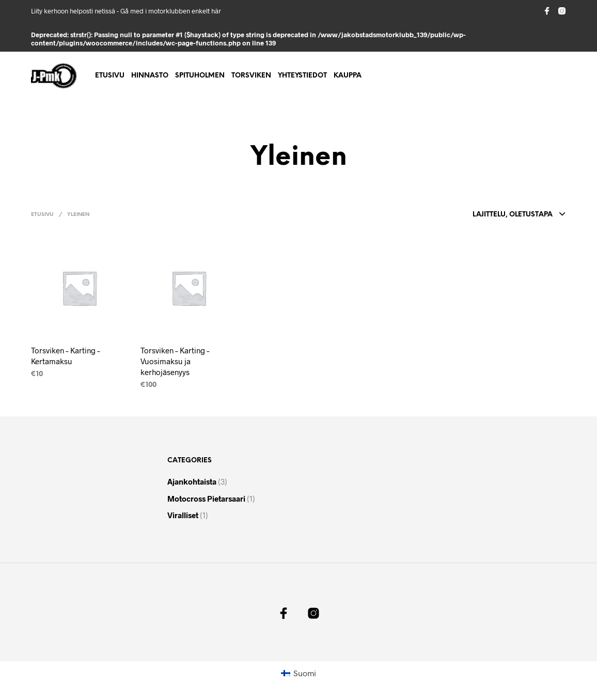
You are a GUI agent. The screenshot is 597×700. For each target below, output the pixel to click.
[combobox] (503, 215)
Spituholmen (200, 76)
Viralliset (183, 515)
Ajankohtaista (192, 481)
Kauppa (348, 76)
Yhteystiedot (302, 76)
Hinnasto (150, 76)
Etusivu (110, 76)
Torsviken (251, 76)
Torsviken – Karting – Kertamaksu (66, 356)
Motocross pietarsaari (206, 499)
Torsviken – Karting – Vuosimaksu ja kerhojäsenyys (175, 361)
